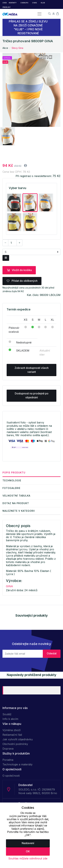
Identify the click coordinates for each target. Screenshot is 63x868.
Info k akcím (10, 719)
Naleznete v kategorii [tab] (19, 511)
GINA (9, 586)
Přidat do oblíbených (22, 281)
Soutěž (7, 714)
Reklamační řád (12, 735)
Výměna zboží (12, 730)
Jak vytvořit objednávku (18, 739)
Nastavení (28, 843)
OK (28, 851)
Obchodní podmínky (15, 744)
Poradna (8, 760)
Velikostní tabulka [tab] (16, 496)
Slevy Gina (17, 48)
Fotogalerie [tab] (11, 488)
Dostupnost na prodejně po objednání (32, 395)
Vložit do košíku (19, 270)
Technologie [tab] (12, 480)
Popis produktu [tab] (14, 473)
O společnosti (11, 776)
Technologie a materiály (17, 764)
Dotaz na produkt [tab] (16, 503)
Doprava (8, 749)
